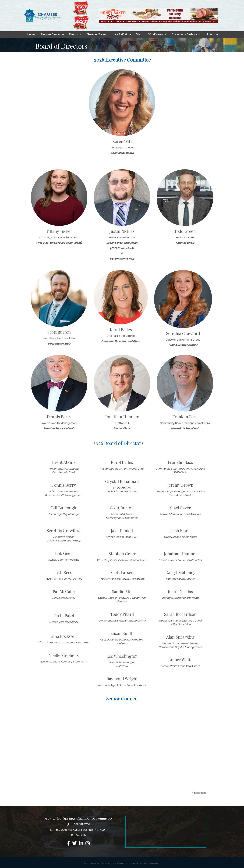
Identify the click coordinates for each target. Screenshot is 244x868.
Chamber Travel (96, 34)
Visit (139, 34)
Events (73, 34)
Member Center (51, 34)
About (211, 34)
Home (31, 34)
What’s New (156, 34)
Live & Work (120, 34)
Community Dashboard (186, 34)
